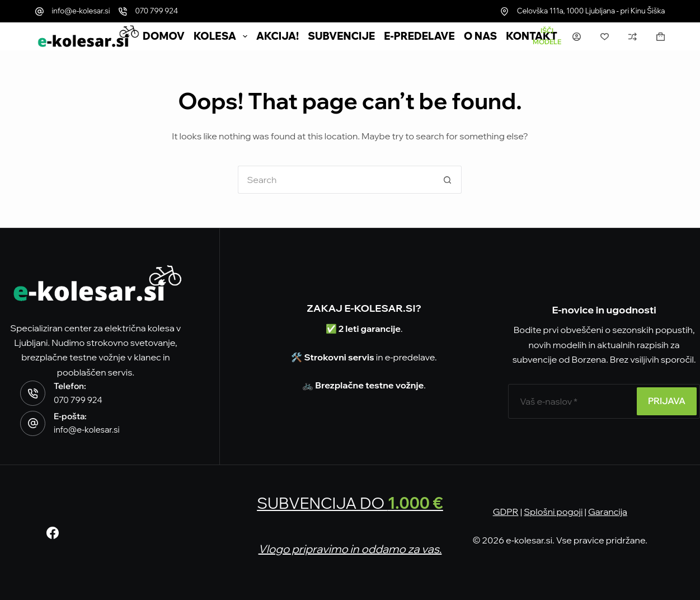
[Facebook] (53, 533)
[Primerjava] (633, 37)
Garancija (608, 512)
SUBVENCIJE (341, 36)
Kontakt (532, 36)
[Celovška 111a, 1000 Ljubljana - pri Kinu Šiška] (504, 11)
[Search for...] (336, 180)
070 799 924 (157, 11)
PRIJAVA (667, 401)
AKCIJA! (278, 36)
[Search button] (448, 180)
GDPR (506, 512)
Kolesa (223, 36)
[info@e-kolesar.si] (39, 11)
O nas (481, 36)
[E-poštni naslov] (571, 401)
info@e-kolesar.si (81, 11)
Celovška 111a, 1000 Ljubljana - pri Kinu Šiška (591, 11)
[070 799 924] (123, 11)
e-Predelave (419, 36)
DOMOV (164, 36)
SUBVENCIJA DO (350, 503)
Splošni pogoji (553, 512)
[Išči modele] (547, 36)
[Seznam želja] (605, 37)
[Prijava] (577, 37)
